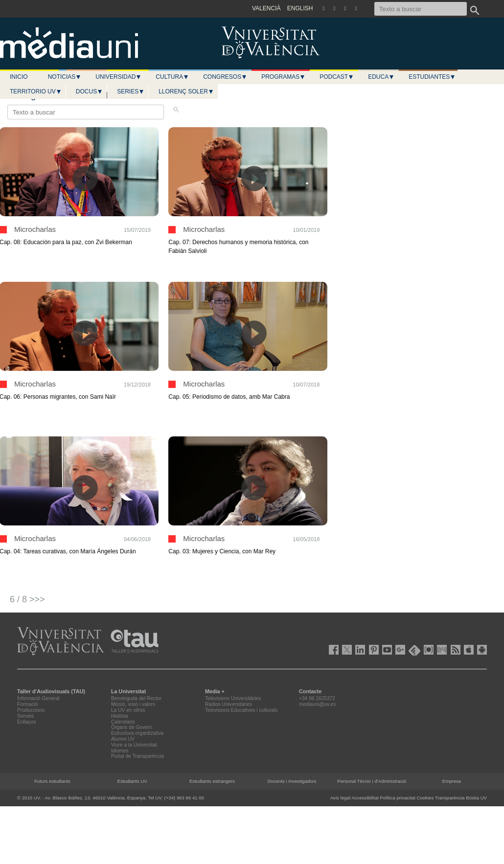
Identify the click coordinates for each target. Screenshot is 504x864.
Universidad (118, 77)
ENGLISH (300, 8)
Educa (381, 77)
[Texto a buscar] (421, 9)
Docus (89, 91)
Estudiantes (432, 77)
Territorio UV (36, 91)
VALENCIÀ (266, 8)
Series (131, 91)
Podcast (337, 77)
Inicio (19, 77)
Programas (283, 77)
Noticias (65, 77)
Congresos (225, 77)
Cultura (172, 77)
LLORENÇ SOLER (186, 91)
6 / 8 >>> (27, 599)
